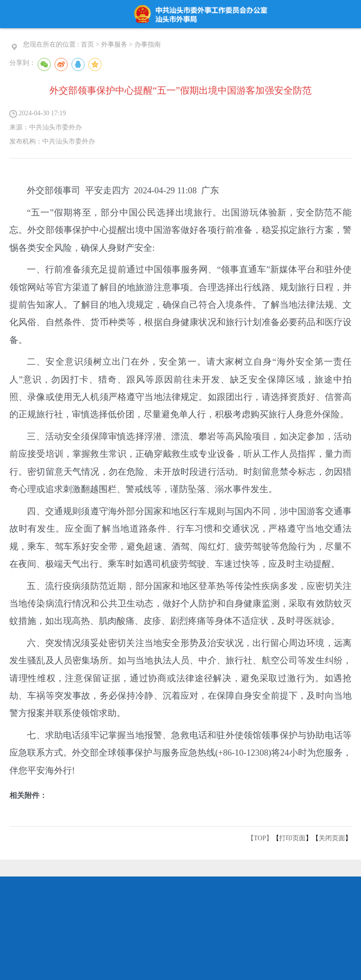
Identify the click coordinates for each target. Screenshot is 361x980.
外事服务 (114, 44)
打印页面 (292, 838)
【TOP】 (260, 838)
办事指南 (148, 44)
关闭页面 (332, 838)
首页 (87, 44)
